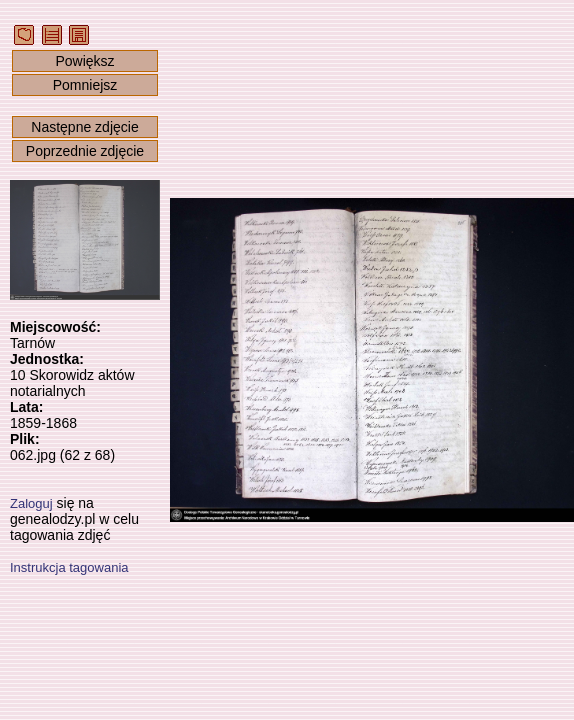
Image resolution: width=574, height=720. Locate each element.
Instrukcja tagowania (69, 567)
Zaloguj (31, 503)
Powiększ (84, 61)
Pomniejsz (85, 85)
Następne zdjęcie (84, 127)
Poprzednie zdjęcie (85, 151)
